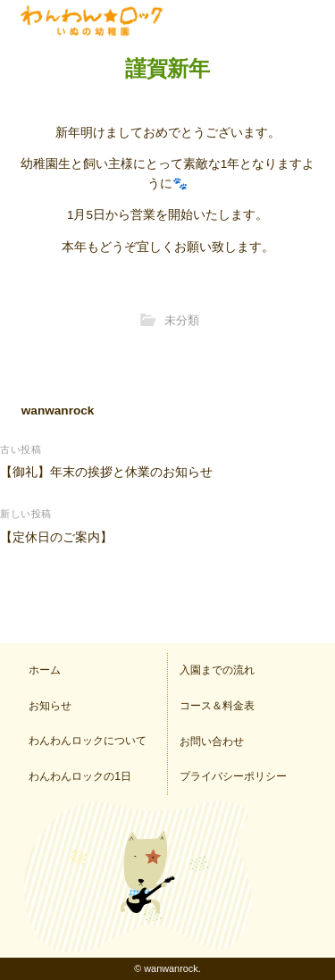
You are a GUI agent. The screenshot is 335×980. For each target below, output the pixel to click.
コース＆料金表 (217, 706)
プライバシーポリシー (233, 776)
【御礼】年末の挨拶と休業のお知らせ (106, 472)
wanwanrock (58, 410)
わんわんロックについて (88, 741)
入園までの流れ (217, 670)
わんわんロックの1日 (80, 776)
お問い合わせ (212, 741)
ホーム (45, 670)
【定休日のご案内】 (56, 537)
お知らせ (50, 706)
